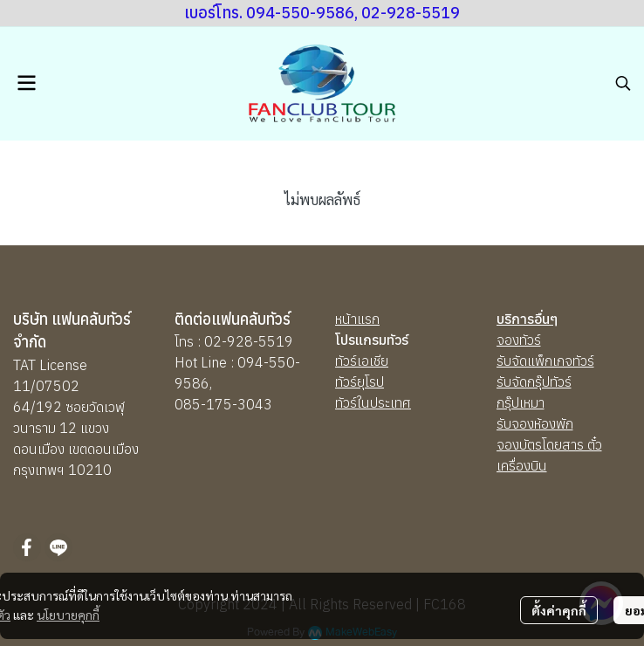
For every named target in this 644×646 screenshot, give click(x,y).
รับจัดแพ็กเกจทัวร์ (545, 361)
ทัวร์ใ (348, 402)
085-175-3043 (223, 404)
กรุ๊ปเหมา (521, 402)
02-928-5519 (249, 341)
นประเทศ (386, 402)
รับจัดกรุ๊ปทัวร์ (534, 381)
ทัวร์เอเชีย (362, 361)
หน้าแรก (357, 319)
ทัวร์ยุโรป (360, 381)
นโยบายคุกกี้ (68, 615)
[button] (623, 83)
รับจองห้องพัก (535, 423)
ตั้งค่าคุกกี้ (559, 610)
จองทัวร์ (519, 340)
